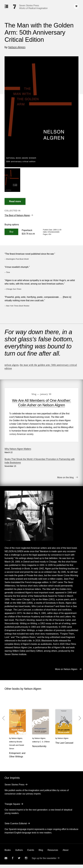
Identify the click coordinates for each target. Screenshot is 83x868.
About (65, 853)
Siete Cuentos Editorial (16, 827)
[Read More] (15, 201)
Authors (19, 853)
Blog (41, 853)
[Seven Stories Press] (15, 7)
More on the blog (65, 481)
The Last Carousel (64, 746)
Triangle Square (12, 807)
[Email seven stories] (6, 861)
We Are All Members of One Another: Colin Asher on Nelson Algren (41, 403)
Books (8, 853)
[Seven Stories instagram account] (26, 861)
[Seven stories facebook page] (13, 861)
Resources (53, 853)
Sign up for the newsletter (44, 862)
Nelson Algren (17, 47)
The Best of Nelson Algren (17, 215)
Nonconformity (39, 750)
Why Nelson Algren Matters (18, 452)
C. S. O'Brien (45, 745)
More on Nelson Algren (66, 673)
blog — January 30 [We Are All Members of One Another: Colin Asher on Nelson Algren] (41, 394)
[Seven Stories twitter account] (19, 861)
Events (31, 853)
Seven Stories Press (29, 6)
